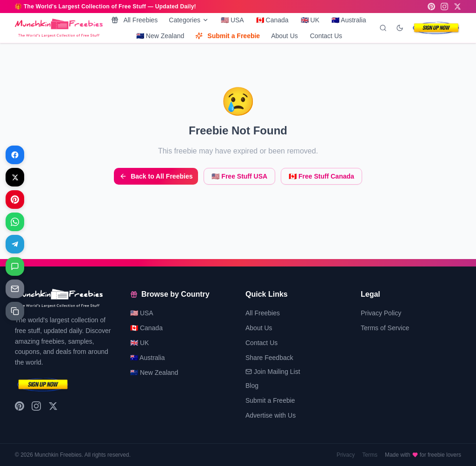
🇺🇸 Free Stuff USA (239, 176)
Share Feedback (269, 358)
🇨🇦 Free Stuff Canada (321, 176)
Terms (370, 455)
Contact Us (326, 36)
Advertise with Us (271, 415)
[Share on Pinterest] (15, 200)
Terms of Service (385, 328)
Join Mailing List (273, 372)
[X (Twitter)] (457, 7)
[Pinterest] (431, 7)
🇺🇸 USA (232, 20)
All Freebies (134, 20)
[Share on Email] (15, 289)
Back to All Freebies (156, 176)
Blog (252, 386)
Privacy (346, 455)
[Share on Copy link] (15, 311)
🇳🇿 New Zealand (160, 36)
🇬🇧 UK (310, 20)
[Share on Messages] (15, 266)
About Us (284, 36)
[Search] (383, 28)
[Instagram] (444, 7)
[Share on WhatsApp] (15, 222)
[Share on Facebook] (15, 155)
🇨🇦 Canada (272, 20)
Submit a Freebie (228, 36)
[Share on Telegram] (15, 244)
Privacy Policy (381, 313)
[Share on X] (15, 177)
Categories (189, 20)
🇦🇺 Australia (349, 20)
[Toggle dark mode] (400, 28)
